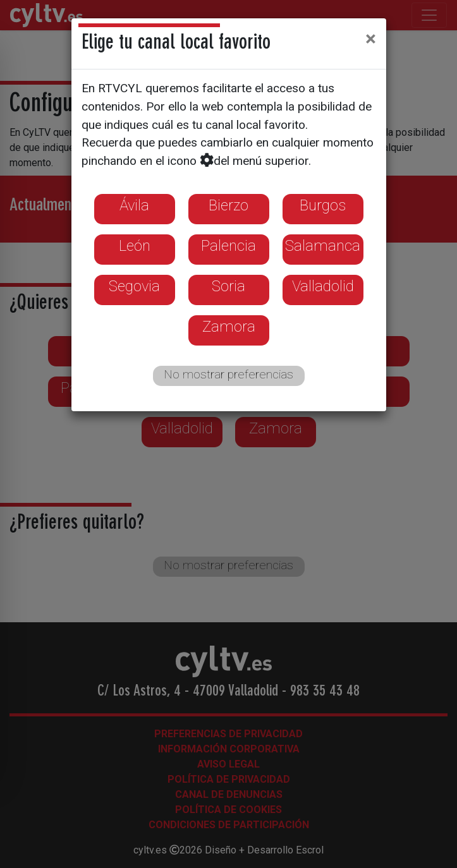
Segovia (134, 286)
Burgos (323, 205)
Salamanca (323, 246)
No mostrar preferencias (228, 374)
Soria (228, 286)
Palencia (228, 246)
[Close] (371, 39)
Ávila (134, 205)
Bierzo (228, 205)
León (135, 246)
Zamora (229, 327)
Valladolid (323, 286)
